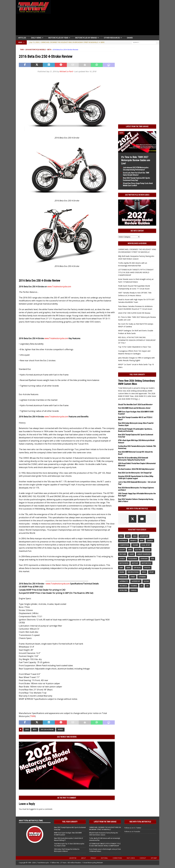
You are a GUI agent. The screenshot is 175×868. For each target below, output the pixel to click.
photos (147, 568)
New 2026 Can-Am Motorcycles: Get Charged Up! (135, 473)
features (123, 554)
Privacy (93, 858)
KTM (152, 559)
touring (134, 586)
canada (150, 541)
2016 (27, 730)
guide (132, 554)
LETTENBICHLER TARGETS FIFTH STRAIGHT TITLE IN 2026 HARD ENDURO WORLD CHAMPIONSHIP (136, 272)
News (128, 568)
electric (138, 550)
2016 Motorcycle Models (36, 50)
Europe (147, 550)
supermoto (124, 581)
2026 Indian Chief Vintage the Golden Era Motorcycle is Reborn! (67, 850)
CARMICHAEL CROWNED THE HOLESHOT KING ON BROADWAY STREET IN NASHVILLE (105, 828)
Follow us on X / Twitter (133, 828)
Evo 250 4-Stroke (47, 730)
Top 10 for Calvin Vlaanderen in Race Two (135, 347)
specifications (133, 572)
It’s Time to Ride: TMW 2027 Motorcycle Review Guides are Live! (136, 160)
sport (152, 572)
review (60, 730)
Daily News (36, 38)
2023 (128, 536)
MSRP (121, 568)
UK (141, 586)
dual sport (146, 545)
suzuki (146, 581)
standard (123, 577)
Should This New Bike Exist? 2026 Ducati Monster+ (135, 405)
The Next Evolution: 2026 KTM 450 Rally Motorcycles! (136, 469)
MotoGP (135, 563)
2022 (121, 536)
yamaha (134, 590)
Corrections (117, 858)
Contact (143, 858)
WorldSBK (123, 590)
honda (122, 559)
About (83, 858)
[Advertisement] (106, 18)
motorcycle (146, 563)
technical (123, 586)
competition (124, 545)
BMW (142, 541)
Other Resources (112, 38)
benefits (133, 541)
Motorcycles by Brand (86, 38)
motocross (124, 563)
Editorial (104, 858)
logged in (33, 809)
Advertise (73, 858)
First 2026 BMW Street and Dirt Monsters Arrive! (134, 408)
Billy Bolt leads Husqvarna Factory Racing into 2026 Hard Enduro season (104, 834)
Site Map (154, 858)
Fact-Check (131, 858)
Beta (49, 50)
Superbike (142, 577)
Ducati (122, 550)
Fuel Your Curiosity (137, 375)
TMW (22, 50)
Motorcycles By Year (58, 38)
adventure (144, 536)
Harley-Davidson (144, 554)
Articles (22, 38)
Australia (123, 541)
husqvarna (133, 559)
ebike (130, 550)
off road (137, 568)
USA (147, 586)
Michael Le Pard (66, 71)
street (133, 577)
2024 (135, 536)
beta (35, 730)
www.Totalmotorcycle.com (59, 287)
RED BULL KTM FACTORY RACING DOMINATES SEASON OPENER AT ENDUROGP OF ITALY (137, 340)
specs (144, 572)
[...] (138, 399)
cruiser (135, 545)
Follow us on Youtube (132, 831)
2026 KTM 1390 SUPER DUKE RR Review (134, 313)
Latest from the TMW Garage (137, 127)
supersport (136, 581)
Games (130, 38)
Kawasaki (144, 559)
